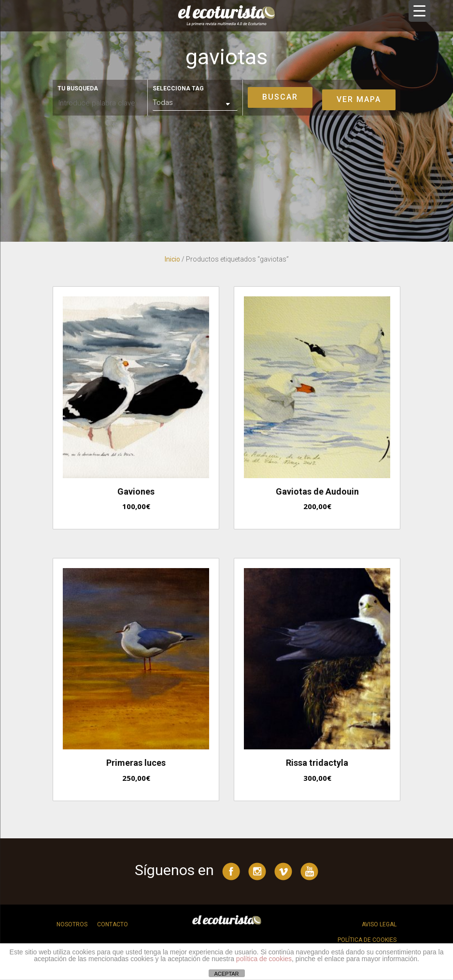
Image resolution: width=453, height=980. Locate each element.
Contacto (113, 924)
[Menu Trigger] (419, 11)
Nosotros (72, 924)
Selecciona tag (178, 88)
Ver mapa (359, 99)
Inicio (172, 259)
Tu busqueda (78, 88)
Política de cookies (367, 940)
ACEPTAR (226, 974)
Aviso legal (379, 924)
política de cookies (264, 959)
